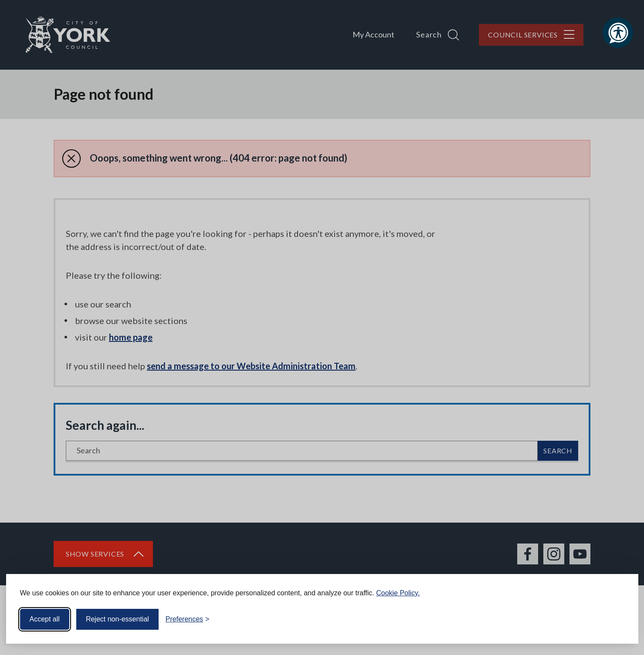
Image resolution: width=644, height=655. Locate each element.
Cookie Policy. (398, 593)
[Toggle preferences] (188, 619)
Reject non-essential (117, 619)
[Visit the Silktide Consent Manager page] (619, 619)
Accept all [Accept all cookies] (45, 619)
